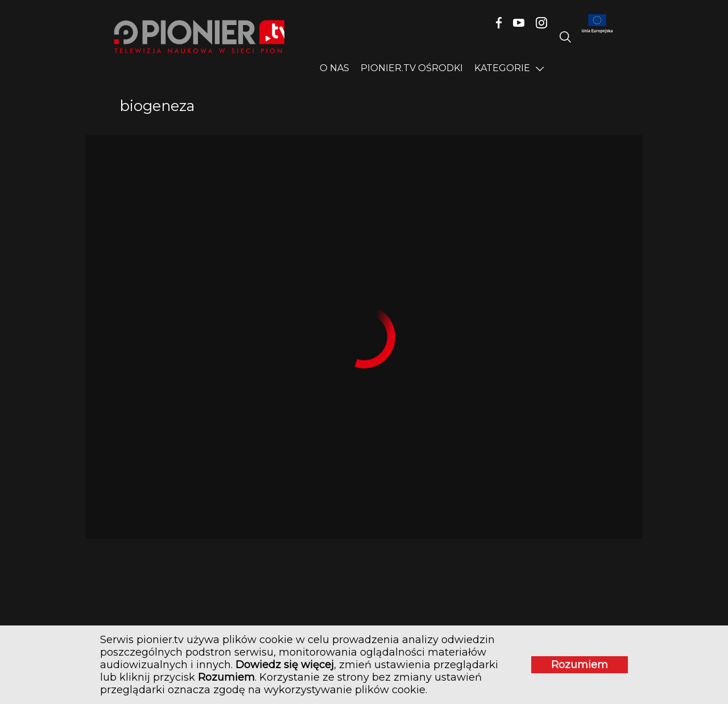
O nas (334, 68)
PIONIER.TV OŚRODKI (412, 68)
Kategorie (502, 68)
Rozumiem (566, 659)
